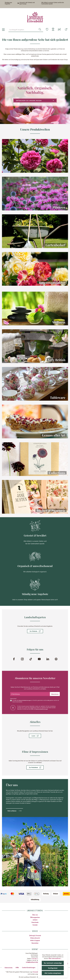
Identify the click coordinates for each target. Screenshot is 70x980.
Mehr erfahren (12, 811)
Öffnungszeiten (35, 917)
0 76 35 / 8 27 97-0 (37, 958)
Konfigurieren (53, 968)
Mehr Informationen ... (55, 958)
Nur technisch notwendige (53, 963)
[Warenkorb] (59, 30)
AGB (49, 700)
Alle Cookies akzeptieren (53, 973)
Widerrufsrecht (35, 938)
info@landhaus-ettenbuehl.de (35, 962)
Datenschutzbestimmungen (25, 700)
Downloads (35, 922)
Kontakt (35, 925)
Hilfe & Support (35, 940)
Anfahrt (35, 920)
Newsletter (35, 943)
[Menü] (3, 30)
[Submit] (55, 694)
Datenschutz (9, 967)
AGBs (17, 967)
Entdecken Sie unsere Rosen (35, 100)
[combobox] (22, 30)
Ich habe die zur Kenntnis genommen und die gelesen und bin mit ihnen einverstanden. (35, 701)
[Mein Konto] (53, 30)
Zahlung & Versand (35, 935)
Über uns (35, 915)
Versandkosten (37, 972)
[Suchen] (39, 30)
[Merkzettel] (46, 29)
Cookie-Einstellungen (29, 967)
